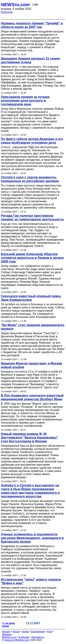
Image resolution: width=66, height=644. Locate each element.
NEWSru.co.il (9, 637)
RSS (50, 632)
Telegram (7, 634)
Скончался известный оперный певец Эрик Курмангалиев (31, 298)
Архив (25, 632)
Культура (7, 12)
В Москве (24, 637)
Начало (6, 632)
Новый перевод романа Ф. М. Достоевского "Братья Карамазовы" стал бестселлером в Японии (29, 438)
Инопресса (38, 637)
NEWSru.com (15, 5)
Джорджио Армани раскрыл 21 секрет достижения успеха (31, 60)
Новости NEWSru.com (17, 640)
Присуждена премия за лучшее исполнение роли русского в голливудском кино (25, 101)
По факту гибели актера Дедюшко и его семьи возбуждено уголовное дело (32, 141)
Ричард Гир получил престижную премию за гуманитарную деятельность (32, 218)
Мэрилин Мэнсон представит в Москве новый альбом (32, 365)
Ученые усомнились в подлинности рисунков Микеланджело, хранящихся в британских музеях (32, 538)
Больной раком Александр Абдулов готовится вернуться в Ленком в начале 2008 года (32, 258)
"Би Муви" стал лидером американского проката (33, 327)
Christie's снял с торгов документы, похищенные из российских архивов (30, 179)
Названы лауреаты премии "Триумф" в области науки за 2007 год (32, 25)
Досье (16, 632)
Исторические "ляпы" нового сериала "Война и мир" (31, 581)
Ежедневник (38, 632)
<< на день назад (8, 625)
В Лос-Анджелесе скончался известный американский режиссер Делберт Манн (32, 397)
